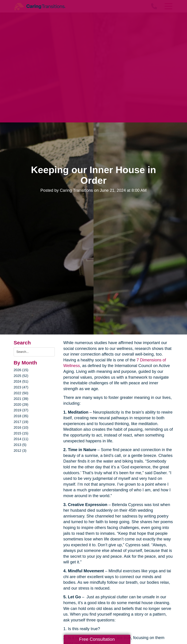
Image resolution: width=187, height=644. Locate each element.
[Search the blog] (34, 352)
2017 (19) (21, 422)
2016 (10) (21, 427)
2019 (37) (21, 410)
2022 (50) (21, 393)
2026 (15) (21, 370)
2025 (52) (21, 376)
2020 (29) (21, 405)
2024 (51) (21, 381)
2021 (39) (21, 399)
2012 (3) (20, 451)
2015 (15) (21, 433)
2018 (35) (21, 416)
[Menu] (168, 6)
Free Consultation (97, 639)
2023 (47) (21, 387)
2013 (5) (20, 445)
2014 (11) (21, 439)
